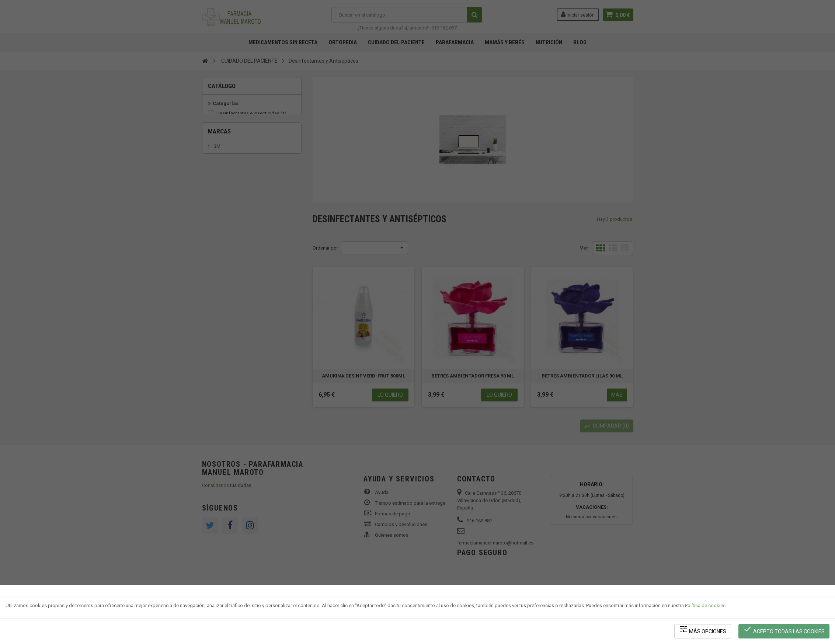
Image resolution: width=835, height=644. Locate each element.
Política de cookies (705, 605)
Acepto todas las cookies (784, 629)
